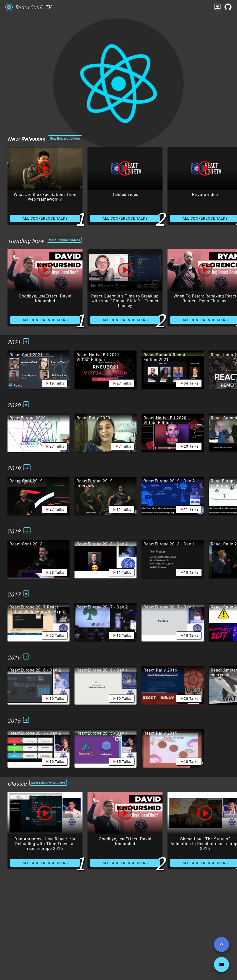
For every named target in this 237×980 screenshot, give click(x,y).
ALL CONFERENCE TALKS (45, 218)
